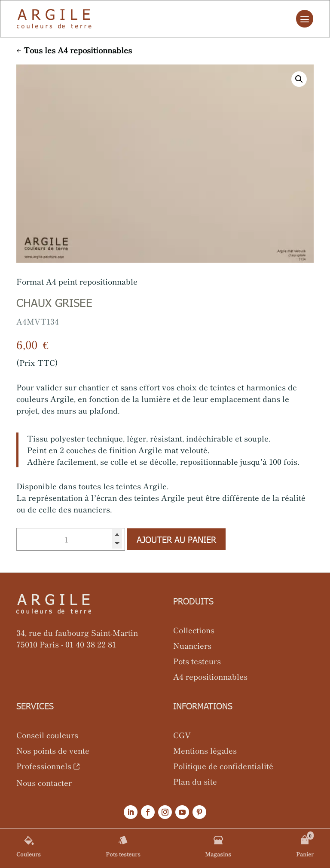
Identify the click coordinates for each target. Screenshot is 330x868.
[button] (299, 79)
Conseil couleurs (47, 735)
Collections (194, 630)
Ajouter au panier (176, 539)
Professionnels (44, 766)
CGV (182, 735)
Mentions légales (205, 750)
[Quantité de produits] (71, 539)
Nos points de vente (53, 750)
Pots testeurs (197, 661)
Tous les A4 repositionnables (78, 50)
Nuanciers (192, 645)
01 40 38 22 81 (91, 644)
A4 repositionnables (210, 676)
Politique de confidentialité (223, 766)
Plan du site (195, 781)
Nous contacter (44, 782)
